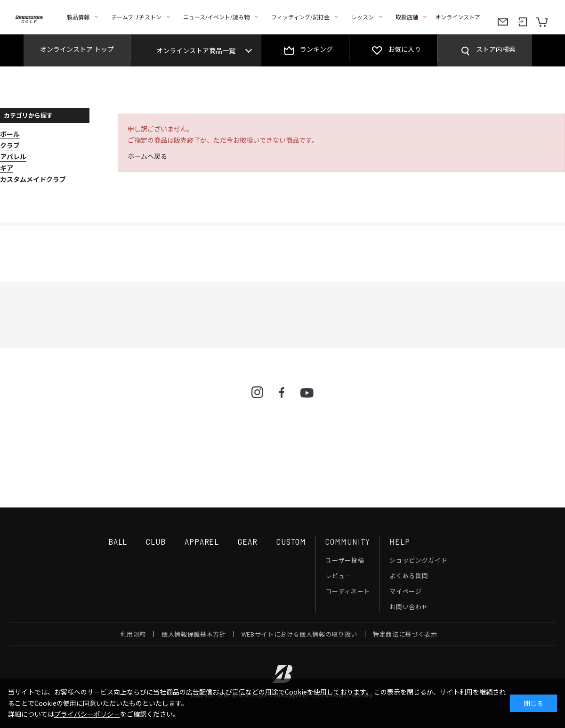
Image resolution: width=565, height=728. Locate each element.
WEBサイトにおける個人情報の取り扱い (299, 634)
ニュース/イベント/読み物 (216, 17)
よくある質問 (409, 576)
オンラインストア (458, 17)
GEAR (248, 541)
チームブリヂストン (136, 17)
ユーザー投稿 (345, 560)
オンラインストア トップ (77, 49)
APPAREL (202, 541)
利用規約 (133, 634)
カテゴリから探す (28, 115)
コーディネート (348, 591)
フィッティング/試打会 (300, 17)
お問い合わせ (409, 607)
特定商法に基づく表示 (405, 634)
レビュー (338, 576)
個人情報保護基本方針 (194, 634)
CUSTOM (291, 541)
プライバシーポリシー (87, 714)
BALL (118, 541)
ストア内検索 (496, 49)
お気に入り (404, 49)
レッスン (363, 17)
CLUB (156, 541)
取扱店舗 (407, 17)
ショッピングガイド (418, 560)
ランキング (316, 49)
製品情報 (78, 17)
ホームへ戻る (147, 156)
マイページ (405, 591)
